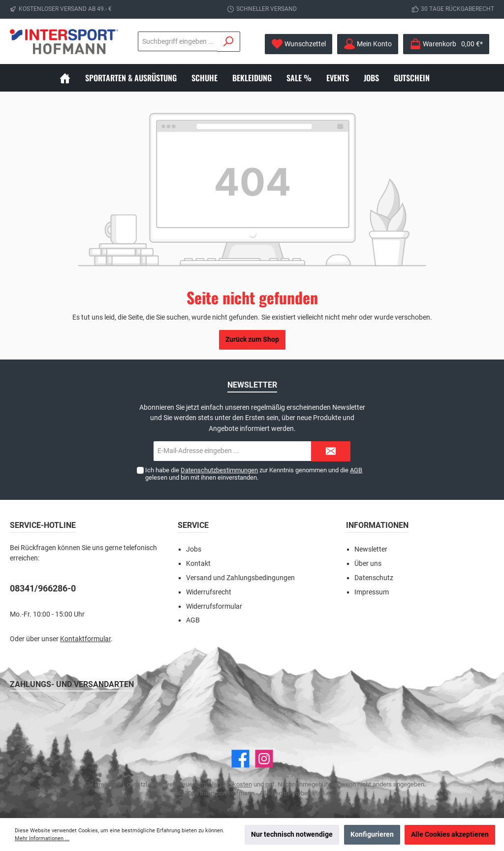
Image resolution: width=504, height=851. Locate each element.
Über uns (368, 564)
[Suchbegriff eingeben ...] (178, 41)
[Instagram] (264, 759)
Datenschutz (374, 578)
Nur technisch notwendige (292, 835)
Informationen (377, 525)
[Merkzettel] (299, 44)
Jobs (194, 549)
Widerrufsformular (214, 606)
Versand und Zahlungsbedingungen (240, 578)
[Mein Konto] (368, 44)
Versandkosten (231, 784)
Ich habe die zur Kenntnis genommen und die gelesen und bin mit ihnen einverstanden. (254, 474)
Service (193, 525)
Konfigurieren (372, 835)
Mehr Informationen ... (42, 838)
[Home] (72, 78)
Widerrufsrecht (209, 592)
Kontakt (198, 564)
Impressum (372, 592)
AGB (356, 470)
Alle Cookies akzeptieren (450, 835)
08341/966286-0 (43, 588)
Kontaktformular (85, 639)
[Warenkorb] (446, 44)
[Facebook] (240, 759)
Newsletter (371, 549)
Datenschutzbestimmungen (219, 470)
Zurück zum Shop (252, 340)
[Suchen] (229, 42)
